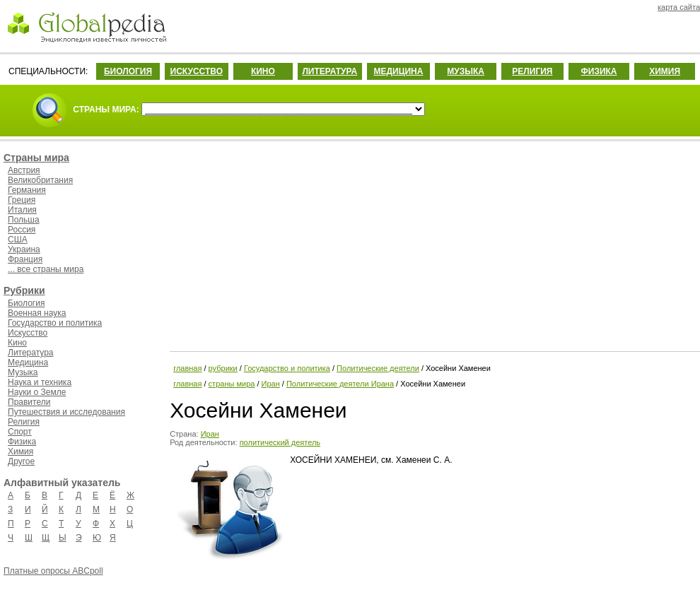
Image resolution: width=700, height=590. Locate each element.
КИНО (263, 71)
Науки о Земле (37, 392)
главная (187, 368)
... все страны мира (46, 269)
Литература (31, 353)
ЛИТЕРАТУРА (329, 71)
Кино (17, 343)
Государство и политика (55, 323)
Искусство (28, 333)
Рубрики (24, 290)
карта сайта (679, 7)
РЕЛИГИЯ (532, 71)
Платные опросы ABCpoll (53, 571)
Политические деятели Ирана (340, 384)
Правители (29, 402)
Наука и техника (40, 382)
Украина (24, 249)
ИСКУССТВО (197, 71)
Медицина (28, 362)
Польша (24, 220)
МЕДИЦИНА (398, 71)
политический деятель (280, 442)
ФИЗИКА (599, 71)
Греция (22, 200)
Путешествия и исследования (66, 412)
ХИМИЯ (665, 71)
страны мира (232, 384)
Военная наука (37, 313)
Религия (24, 422)
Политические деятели (378, 368)
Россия (22, 230)
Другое (21, 461)
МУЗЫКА (466, 71)
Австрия (24, 170)
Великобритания (40, 180)
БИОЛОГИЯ (128, 71)
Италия (22, 210)
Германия (27, 190)
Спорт (20, 432)
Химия (21, 452)
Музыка (23, 372)
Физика (22, 442)
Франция (25, 259)
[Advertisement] (433, 244)
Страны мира (36, 158)
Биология (26, 303)
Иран (271, 384)
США (18, 240)
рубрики (223, 368)
